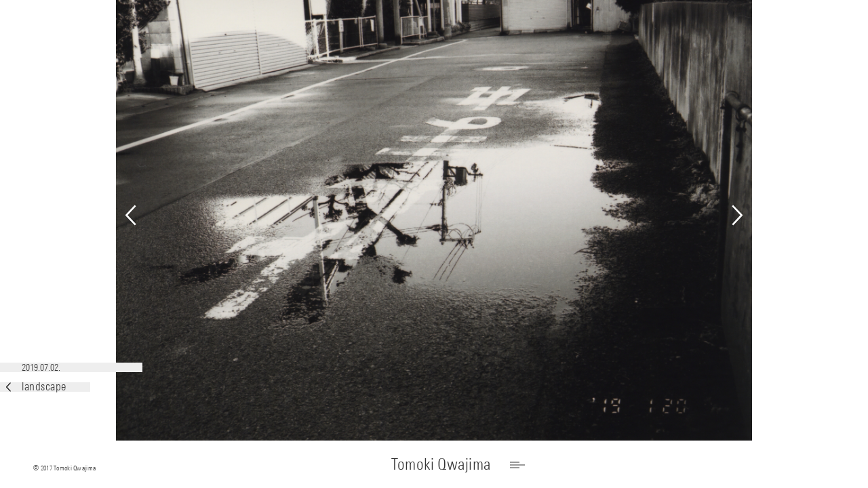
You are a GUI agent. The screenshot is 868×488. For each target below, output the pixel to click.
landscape (36, 387)
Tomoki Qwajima (441, 464)
